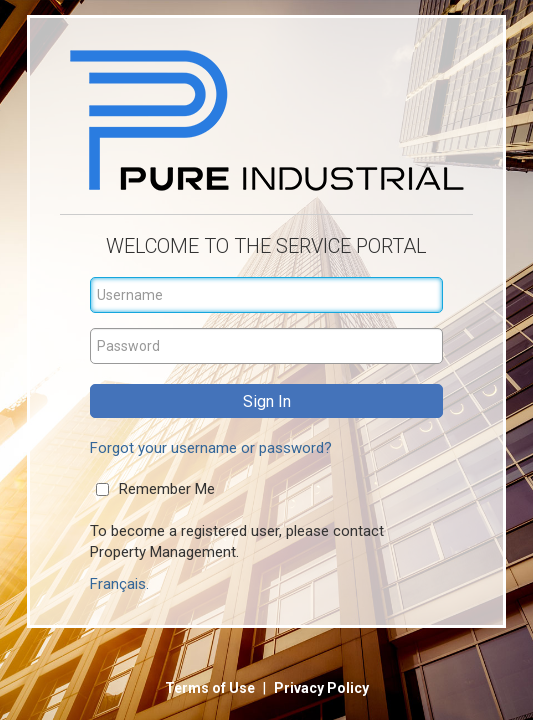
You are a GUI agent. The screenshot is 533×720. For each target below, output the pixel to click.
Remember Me (167, 489)
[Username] (267, 295)
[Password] (267, 346)
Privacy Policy (321, 688)
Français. (119, 584)
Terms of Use (211, 688)
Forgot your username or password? (211, 448)
